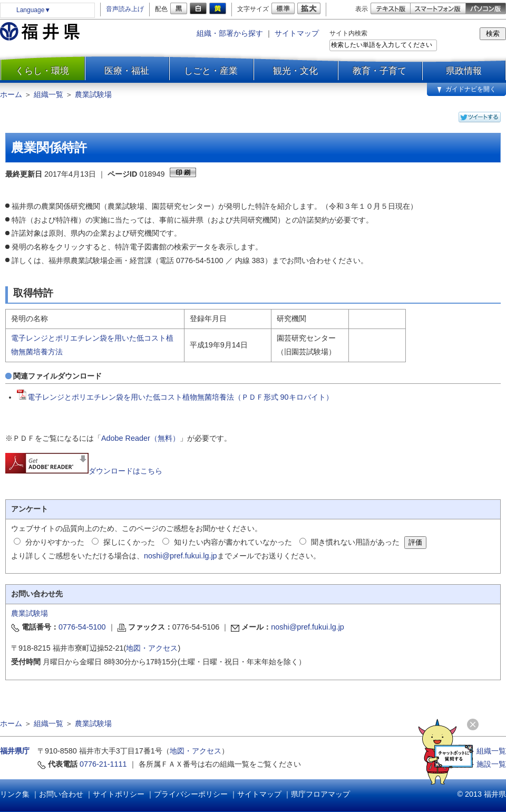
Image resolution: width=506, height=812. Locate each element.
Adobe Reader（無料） (140, 438)
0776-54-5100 (82, 627)
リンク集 (15, 794)
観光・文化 (295, 71)
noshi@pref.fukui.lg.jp (181, 556)
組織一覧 (48, 94)
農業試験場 (93, 94)
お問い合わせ (61, 794)
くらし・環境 (42, 71)
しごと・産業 (211, 71)
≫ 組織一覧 (486, 751)
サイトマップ (297, 33)
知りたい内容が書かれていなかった (233, 542)
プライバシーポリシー (191, 794)
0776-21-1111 (103, 764)
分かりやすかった (55, 542)
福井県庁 (15, 751)
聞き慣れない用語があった (355, 542)
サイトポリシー (119, 794)
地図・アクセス (152, 648)
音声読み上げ (125, 9)
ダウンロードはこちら (84, 471)
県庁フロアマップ (320, 794)
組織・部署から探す (230, 33)
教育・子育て (379, 71)
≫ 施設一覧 (486, 764)
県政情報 (464, 71)
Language (33, 10)
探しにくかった (129, 542)
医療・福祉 (127, 71)
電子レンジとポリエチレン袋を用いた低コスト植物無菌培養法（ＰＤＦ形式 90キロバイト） (175, 397)
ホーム (11, 94)
